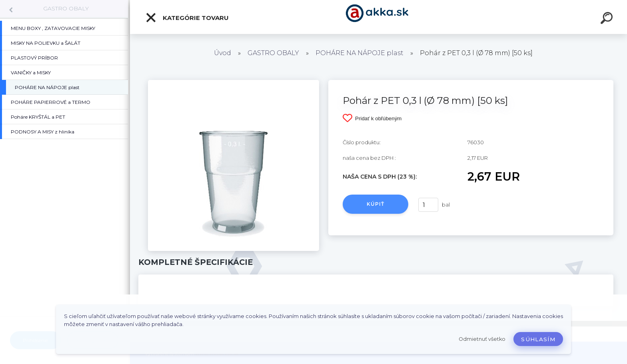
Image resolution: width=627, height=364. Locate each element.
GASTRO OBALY (66, 8)
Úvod (223, 53)
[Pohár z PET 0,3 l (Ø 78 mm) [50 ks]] (234, 83)
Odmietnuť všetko (482, 339)
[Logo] (378, 17)
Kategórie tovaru (187, 18)
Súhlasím (538, 339)
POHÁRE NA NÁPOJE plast (359, 53)
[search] (608, 19)
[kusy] (428, 205)
